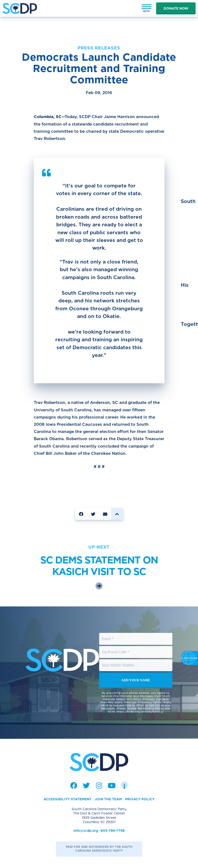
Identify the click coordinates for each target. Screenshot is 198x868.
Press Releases (99, 48)
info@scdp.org (86, 831)
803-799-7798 (113, 831)
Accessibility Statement (68, 799)
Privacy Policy (140, 799)
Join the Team (108, 799)
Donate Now (176, 8)
